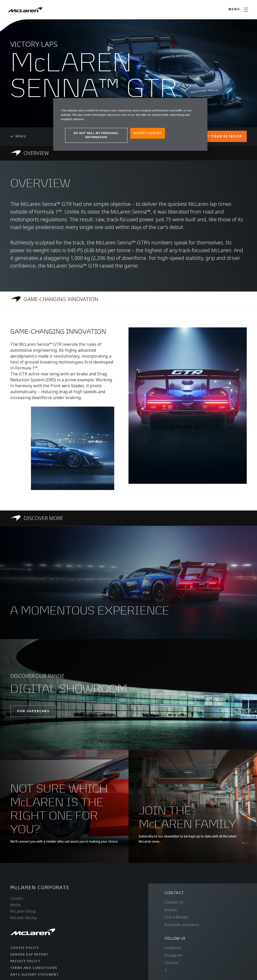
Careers (17, 898)
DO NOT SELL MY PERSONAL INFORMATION (96, 135)
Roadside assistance (182, 925)
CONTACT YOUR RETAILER (217, 136)
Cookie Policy (25, 948)
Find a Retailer (176, 917)
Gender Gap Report (29, 954)
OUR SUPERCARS (33, 711)
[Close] (200, 104)
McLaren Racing (23, 918)
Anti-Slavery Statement (35, 974)
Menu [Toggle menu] (18, 136)
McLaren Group (23, 911)
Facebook (173, 948)
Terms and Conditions (34, 968)
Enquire (171, 910)
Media (15, 905)
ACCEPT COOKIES (148, 133)
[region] (130, 124)
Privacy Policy (25, 961)
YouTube (172, 963)
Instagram (173, 955)
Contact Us (174, 902)
